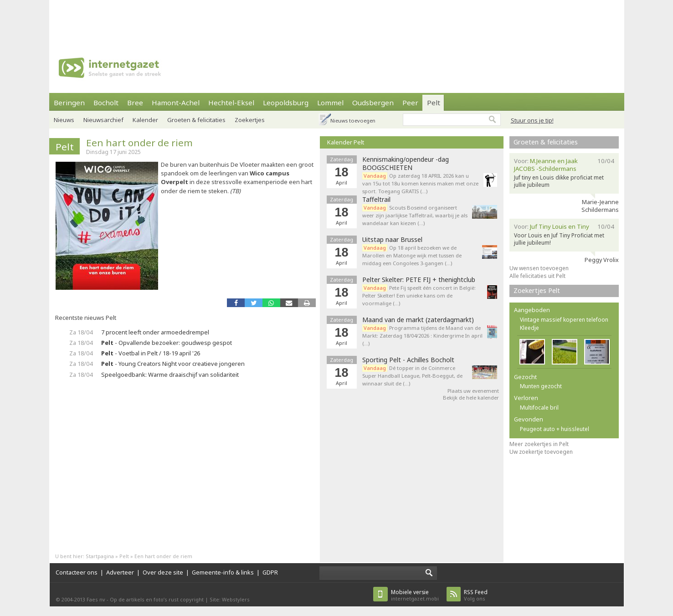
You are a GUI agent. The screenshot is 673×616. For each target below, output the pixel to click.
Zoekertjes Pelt (537, 290)
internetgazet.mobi (415, 595)
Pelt (434, 103)
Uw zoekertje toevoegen (541, 452)
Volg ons (476, 595)
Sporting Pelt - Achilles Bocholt (408, 360)
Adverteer (120, 572)
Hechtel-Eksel (231, 103)
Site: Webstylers (230, 599)
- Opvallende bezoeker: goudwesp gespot (167, 343)
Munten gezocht (541, 386)
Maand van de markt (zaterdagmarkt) (418, 320)
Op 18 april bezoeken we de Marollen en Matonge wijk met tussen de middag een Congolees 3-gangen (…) (412, 255)
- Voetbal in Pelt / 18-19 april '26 (151, 353)
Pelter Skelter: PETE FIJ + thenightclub (419, 280)
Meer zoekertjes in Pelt (539, 444)
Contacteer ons (77, 572)
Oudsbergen (373, 103)
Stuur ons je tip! (532, 120)
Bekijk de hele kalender (471, 398)
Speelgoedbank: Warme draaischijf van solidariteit (170, 375)
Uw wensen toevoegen (539, 268)
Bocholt (106, 103)
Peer (410, 103)
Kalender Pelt (346, 142)
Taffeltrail (376, 200)
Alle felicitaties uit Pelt (537, 276)
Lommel (330, 103)
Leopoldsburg (286, 103)
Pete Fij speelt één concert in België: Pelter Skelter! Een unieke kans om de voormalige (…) (419, 295)
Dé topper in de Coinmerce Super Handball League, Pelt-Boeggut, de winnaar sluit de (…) (412, 376)
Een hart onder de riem (139, 143)
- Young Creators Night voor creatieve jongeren (173, 364)
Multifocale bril (539, 408)
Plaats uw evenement (473, 391)
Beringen (69, 103)
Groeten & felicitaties (196, 120)
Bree (135, 103)
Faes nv (96, 599)
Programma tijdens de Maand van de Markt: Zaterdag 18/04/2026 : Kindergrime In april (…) (422, 336)
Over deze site (163, 572)
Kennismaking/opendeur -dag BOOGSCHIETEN (406, 164)
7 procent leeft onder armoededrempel (155, 332)
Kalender (145, 120)
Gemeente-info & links (223, 572)
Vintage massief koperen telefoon (564, 320)
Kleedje (529, 328)
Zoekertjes (250, 120)
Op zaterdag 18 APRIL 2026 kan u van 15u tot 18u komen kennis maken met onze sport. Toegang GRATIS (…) (420, 183)
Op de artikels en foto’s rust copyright (157, 599)
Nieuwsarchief (103, 120)
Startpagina (100, 556)
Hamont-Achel (176, 103)
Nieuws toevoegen (353, 121)
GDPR (270, 572)
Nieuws (64, 120)
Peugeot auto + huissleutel (555, 429)
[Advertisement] (337, 21)
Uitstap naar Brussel (392, 240)
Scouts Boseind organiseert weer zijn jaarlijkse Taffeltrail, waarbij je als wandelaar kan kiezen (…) (415, 215)
